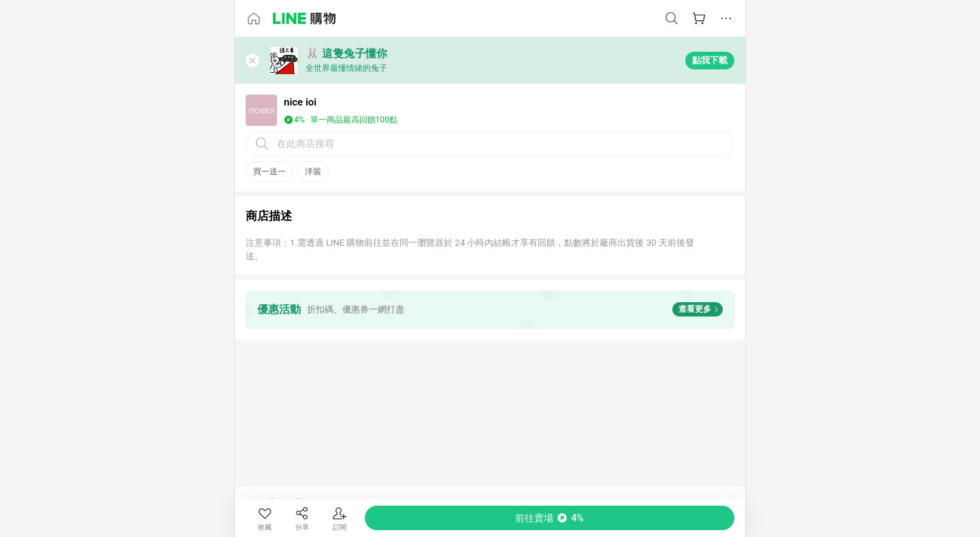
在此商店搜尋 (306, 144)
